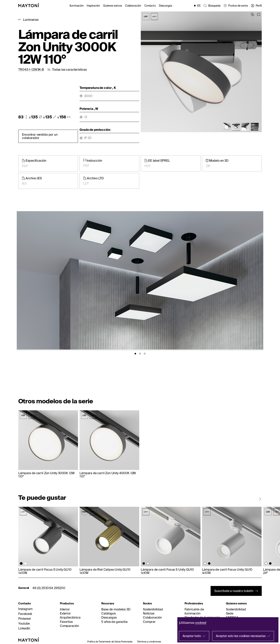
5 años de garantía (114, 622)
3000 (88, 96)
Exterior (65, 613)
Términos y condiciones (149, 642)
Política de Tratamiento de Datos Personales (110, 642)
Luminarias (31, 20)
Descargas (165, 6)
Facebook (25, 614)
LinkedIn (24, 628)
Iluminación (77, 6)
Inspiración (93, 6)
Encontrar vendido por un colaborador (40, 136)
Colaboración (133, 6)
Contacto (150, 6)
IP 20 (88, 138)
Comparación (69, 626)
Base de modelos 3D (116, 609)
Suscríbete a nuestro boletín (234, 591)
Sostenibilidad (153, 609)
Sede (230, 613)
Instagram (25, 609)
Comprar (149, 622)
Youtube (24, 623)
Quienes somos (112, 6)
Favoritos (66, 622)
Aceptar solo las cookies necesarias (241, 636)
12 (86, 117)
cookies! (201, 623)
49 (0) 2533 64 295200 (49, 588)
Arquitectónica (70, 617)
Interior (65, 609)
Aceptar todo (192, 636)
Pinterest (24, 619)
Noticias (149, 613)
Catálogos (108, 613)
